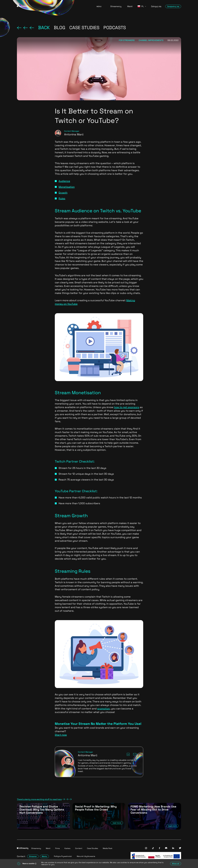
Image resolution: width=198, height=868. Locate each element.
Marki (130, 6)
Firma (57, 848)
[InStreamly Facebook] (159, 848)
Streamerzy (116, 6)
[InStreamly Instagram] (146, 848)
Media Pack (108, 848)
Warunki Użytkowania (86, 856)
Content (79, 848)
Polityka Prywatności (63, 856)
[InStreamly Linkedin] (173, 848)
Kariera (67, 848)
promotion (104, 709)
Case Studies (92, 848)
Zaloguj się (156, 6)
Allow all (176, 864)
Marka (44, 856)
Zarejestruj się (173, 6)
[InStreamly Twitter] (180, 848)
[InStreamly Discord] (166, 848)
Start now (61, 735)
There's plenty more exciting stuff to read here (44, 799)
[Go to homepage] (54, 6)
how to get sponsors (127, 407)
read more (61, 826)
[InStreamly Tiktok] (153, 848)
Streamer (33, 856)
